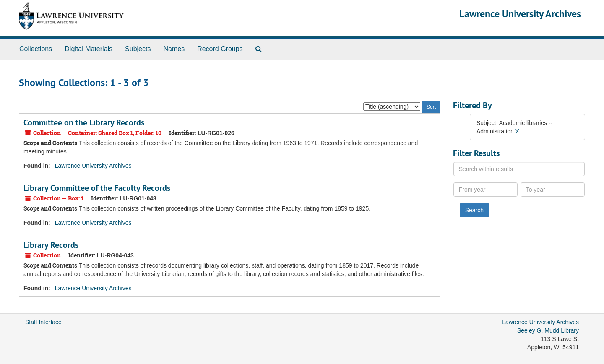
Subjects (138, 49)
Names (174, 49)
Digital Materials (89, 49)
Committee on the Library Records (84, 122)
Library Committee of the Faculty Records (97, 188)
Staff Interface (43, 322)
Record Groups (220, 49)
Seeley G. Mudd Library (548, 330)
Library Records (51, 245)
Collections (36, 49)
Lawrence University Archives (520, 14)
